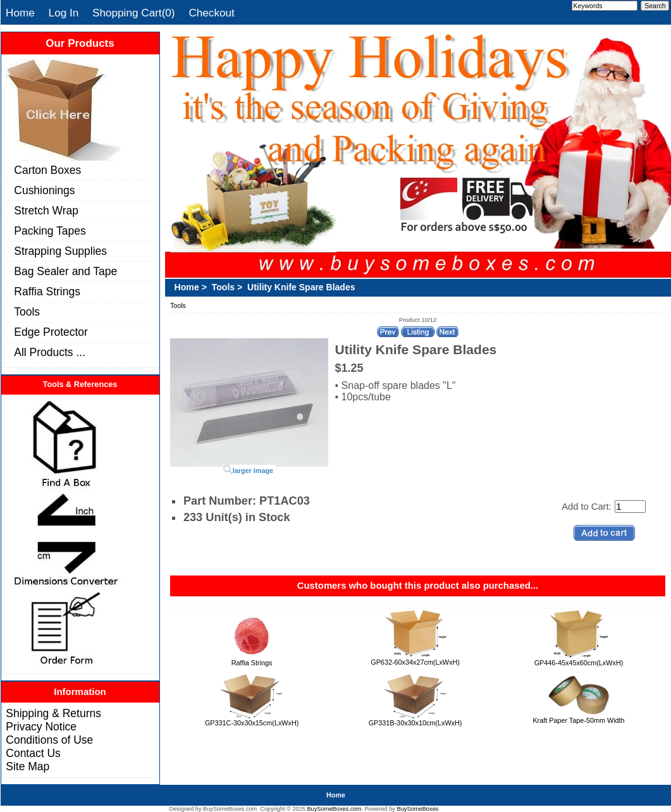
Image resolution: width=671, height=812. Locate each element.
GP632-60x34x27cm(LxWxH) (415, 662)
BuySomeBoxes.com (334, 809)
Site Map (28, 766)
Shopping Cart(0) (134, 13)
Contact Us (33, 753)
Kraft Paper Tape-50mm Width (578, 720)
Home (20, 13)
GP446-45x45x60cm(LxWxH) (579, 663)
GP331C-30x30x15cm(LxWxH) (252, 723)
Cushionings (44, 190)
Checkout (211, 13)
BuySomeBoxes (418, 809)
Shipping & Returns (53, 713)
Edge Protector (51, 332)
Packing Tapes (50, 231)
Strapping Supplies (60, 251)
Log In (64, 13)
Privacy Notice (41, 727)
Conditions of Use (49, 740)
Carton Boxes (47, 170)
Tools (27, 312)
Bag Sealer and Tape (65, 271)
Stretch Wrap (46, 211)
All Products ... (50, 352)
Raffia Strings (47, 292)
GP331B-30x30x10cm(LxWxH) (416, 723)
